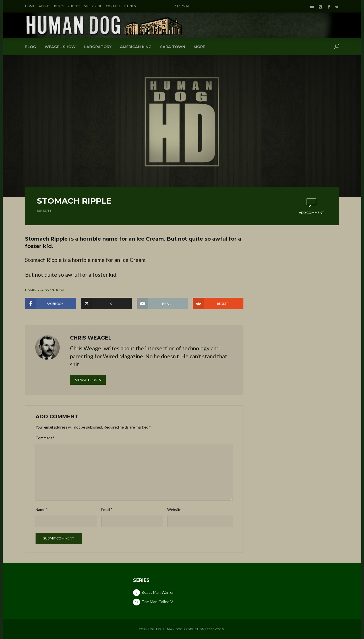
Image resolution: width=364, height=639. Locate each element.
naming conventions (45, 290)
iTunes (130, 6)
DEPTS (59, 6)
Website (174, 510)
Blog (30, 47)
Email (107, 510)
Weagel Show (60, 47)
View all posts (88, 380)
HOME (30, 6)
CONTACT (113, 6)
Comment (45, 438)
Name (42, 510)
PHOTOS (74, 6)
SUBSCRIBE (93, 6)
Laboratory (98, 47)
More (199, 47)
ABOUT (45, 6)
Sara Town (173, 47)
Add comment (312, 213)
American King (136, 47)
